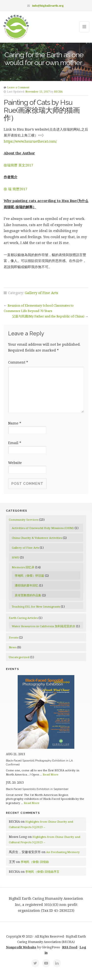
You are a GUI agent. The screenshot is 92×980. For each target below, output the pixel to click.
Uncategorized (19, 657)
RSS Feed (70, 947)
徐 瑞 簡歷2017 (15, 189)
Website (15, 463)
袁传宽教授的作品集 (28, 595)
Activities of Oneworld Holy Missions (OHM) (43, 528)
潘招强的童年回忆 (26, 585)
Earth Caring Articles (23, 618)
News (13, 647)
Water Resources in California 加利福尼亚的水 (44, 626)
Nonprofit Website (21, 947)
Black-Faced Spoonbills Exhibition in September (37, 789)
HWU (15, 557)
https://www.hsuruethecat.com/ (30, 141)
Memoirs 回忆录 (23, 567)
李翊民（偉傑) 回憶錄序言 (42, 872)
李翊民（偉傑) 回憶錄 (35, 862)
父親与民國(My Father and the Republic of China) (48, 316)
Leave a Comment (18, 87)
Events (13, 637)
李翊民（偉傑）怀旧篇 (29, 576)
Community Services (24, 520)
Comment (18, 362)
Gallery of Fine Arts (41, 293)
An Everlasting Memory (63, 852)
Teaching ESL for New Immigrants (36, 606)
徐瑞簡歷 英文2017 (18, 165)
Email (15, 443)
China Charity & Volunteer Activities (37, 538)
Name (15, 423)
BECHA (58, 92)
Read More (51, 774)
